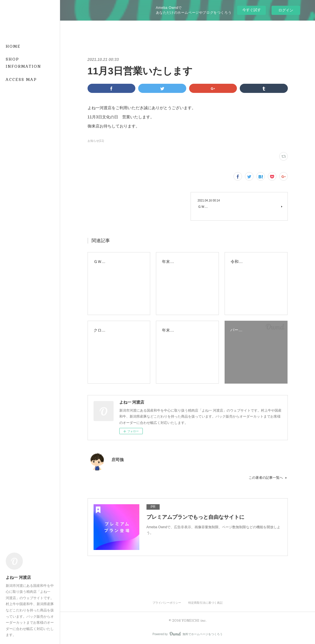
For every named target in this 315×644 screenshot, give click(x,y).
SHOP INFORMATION (23, 63)
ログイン (286, 10)
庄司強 (118, 460)
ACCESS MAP (21, 79)
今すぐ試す (252, 10)
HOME (13, 46)
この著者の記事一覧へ (268, 478)
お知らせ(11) (96, 141)
